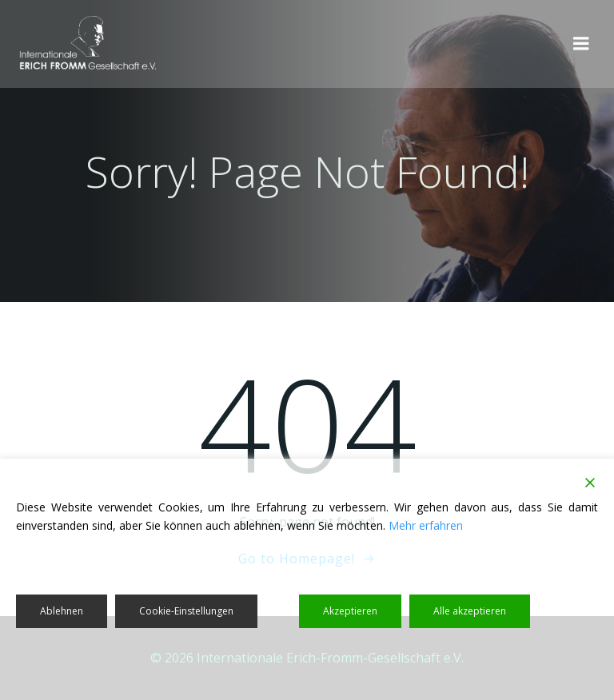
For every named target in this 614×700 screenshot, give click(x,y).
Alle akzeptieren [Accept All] (470, 611)
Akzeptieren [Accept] (350, 611)
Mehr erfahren (426, 525)
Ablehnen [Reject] (62, 611)
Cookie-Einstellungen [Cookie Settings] (186, 611)
